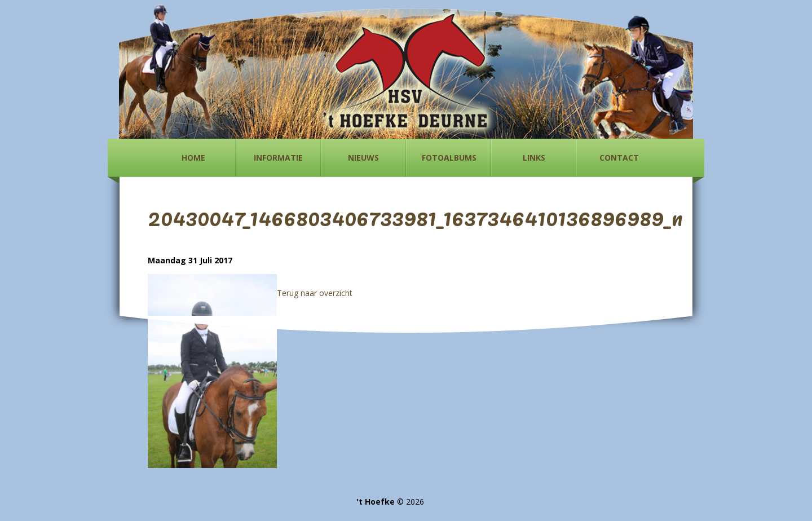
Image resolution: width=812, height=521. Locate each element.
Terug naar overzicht (315, 293)
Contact (619, 158)
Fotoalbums (449, 158)
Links (534, 158)
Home (193, 158)
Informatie (278, 158)
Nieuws (363, 158)
